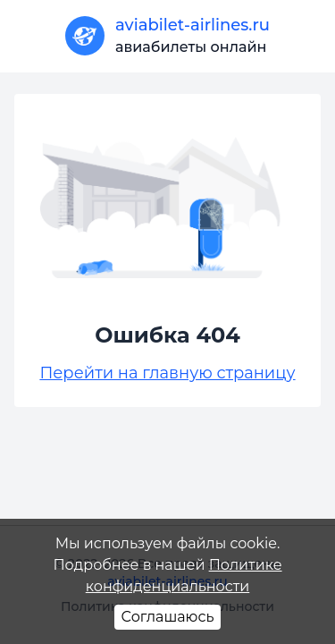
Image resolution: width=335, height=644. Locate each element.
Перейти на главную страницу (167, 373)
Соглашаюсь (168, 617)
